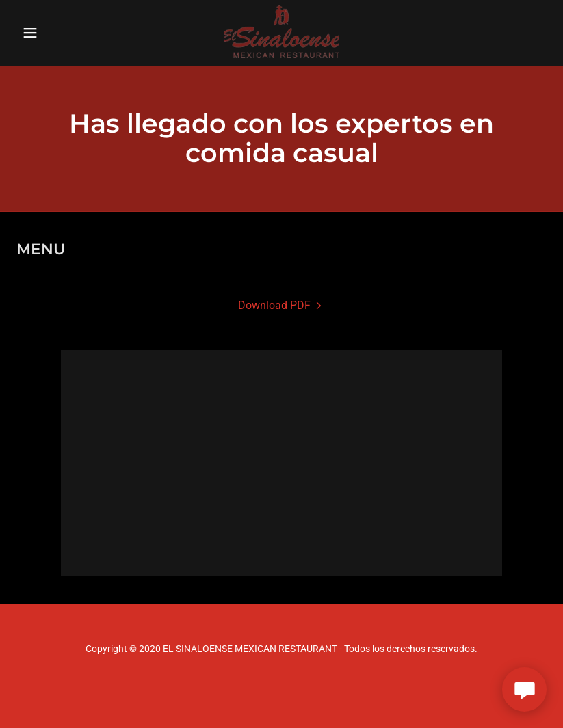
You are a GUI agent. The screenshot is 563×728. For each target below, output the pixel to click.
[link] (281, 33)
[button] (56, 33)
